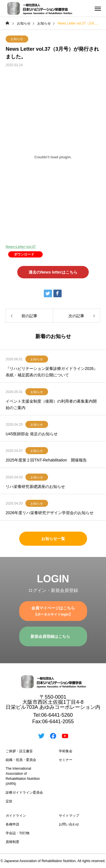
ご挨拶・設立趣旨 (19, 751)
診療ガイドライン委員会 (24, 792)
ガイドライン (16, 816)
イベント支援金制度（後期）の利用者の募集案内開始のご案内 (51, 404)
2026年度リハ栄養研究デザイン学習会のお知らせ (50, 513)
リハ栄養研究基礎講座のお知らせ (35, 487)
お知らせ (17, 39)
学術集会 (66, 751)
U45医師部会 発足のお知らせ (32, 434)
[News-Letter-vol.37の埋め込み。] (53, 157)
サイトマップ (69, 816)
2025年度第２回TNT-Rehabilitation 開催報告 (46, 460)
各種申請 (12, 824)
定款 (9, 801)
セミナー (66, 760)
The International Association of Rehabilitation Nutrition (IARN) (23, 776)
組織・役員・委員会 (21, 760)
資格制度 (12, 842)
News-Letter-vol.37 (21, 247)
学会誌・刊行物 (18, 833)
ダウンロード (24, 254)
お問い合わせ (69, 824)
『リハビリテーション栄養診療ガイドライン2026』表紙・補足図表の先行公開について (52, 372)
